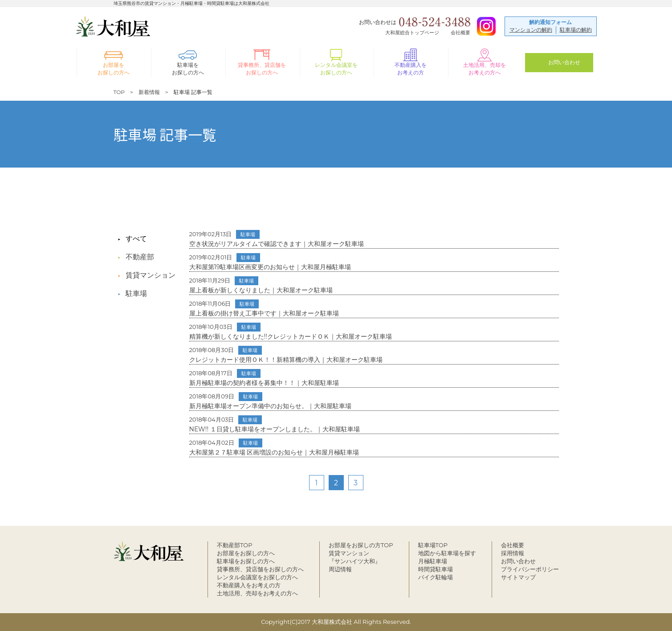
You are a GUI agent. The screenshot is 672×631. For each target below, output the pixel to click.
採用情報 (513, 553)
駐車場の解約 (576, 30)
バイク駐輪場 (436, 577)
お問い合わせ (518, 561)
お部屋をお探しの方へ (246, 553)
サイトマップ (518, 577)
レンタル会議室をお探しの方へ (257, 577)
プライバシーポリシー (530, 569)
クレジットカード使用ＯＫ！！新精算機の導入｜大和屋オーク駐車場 (286, 355)
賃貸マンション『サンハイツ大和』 (355, 557)
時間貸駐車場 (436, 569)
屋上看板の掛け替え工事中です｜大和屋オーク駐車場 (264, 308)
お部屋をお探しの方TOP (361, 545)
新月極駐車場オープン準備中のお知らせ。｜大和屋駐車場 (270, 401)
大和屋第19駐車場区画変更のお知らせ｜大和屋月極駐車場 (270, 262)
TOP (119, 92)
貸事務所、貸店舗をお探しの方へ (260, 569)
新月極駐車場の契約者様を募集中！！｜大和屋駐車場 (264, 378)
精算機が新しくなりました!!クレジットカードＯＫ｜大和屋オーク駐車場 (291, 332)
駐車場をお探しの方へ (246, 561)
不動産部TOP (235, 545)
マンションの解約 (531, 30)
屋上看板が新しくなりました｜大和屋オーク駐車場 (261, 285)
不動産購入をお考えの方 (249, 585)
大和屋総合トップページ (412, 32)
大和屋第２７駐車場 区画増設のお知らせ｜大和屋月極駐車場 (274, 447)
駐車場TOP (433, 545)
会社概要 (460, 32)
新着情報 (149, 92)
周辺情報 (340, 569)
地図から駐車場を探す (447, 553)
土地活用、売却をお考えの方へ (257, 593)
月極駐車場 (433, 561)
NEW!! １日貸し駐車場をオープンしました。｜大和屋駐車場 (275, 424)
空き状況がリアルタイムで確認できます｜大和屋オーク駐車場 (277, 239)
